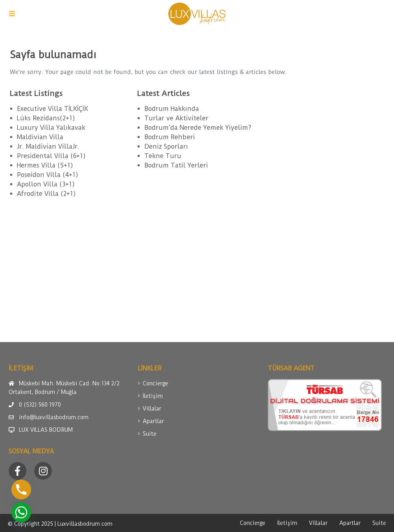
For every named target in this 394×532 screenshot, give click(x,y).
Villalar (152, 409)
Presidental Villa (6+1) (51, 156)
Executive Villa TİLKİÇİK (52, 109)
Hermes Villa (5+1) (45, 165)
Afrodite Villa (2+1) (46, 194)
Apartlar (153, 421)
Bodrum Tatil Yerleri (176, 165)
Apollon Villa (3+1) (46, 184)
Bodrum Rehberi (170, 137)
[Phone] (21, 490)
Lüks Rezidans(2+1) (46, 118)
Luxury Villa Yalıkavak (51, 128)
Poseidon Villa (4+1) (48, 175)
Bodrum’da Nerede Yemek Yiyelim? (198, 128)
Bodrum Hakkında (172, 109)
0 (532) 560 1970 (40, 405)
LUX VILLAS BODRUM (46, 430)
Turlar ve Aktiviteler (176, 118)
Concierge (156, 383)
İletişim (153, 396)
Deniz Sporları (166, 146)
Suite (150, 434)
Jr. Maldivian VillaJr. (48, 146)
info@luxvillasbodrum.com (54, 417)
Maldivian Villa (40, 137)
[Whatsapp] (21, 512)
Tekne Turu (163, 156)
